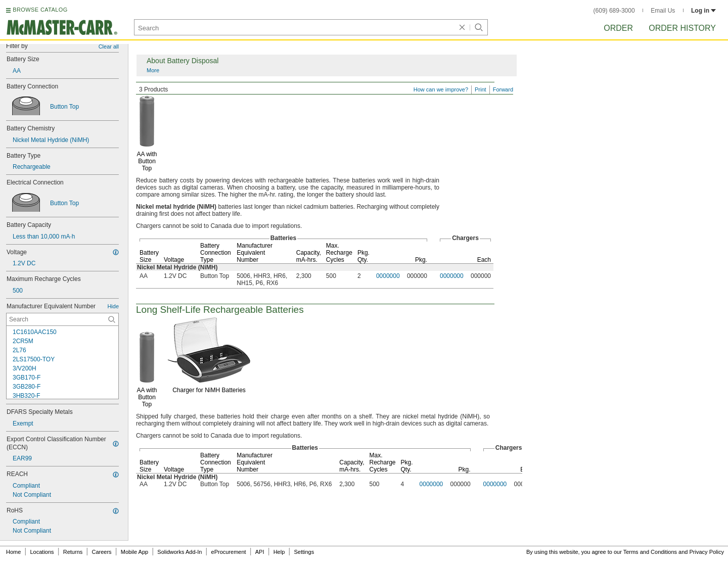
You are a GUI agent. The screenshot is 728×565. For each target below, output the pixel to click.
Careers (101, 552)
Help (279, 552)
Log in (703, 11)
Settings (304, 552)
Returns (73, 552)
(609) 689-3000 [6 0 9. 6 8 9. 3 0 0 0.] (614, 11)
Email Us (663, 11)
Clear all (109, 46)
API (260, 552)
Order (618, 28)
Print (481, 89)
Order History (682, 28)
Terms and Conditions (650, 552)
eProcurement (229, 552)
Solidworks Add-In (179, 552)
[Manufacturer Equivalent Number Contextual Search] (62, 319)
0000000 (388, 276)
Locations (42, 552)
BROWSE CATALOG (40, 10)
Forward (503, 89)
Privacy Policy (707, 552)
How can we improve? (441, 89)
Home (13, 552)
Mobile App (134, 552)
